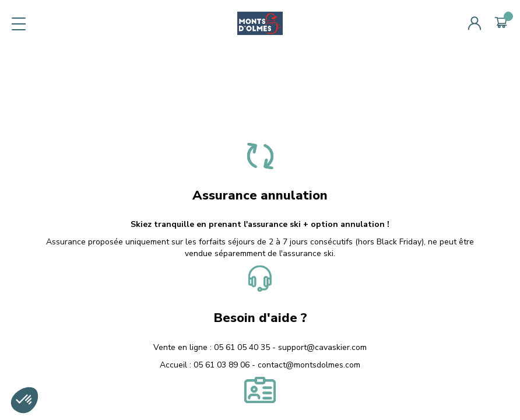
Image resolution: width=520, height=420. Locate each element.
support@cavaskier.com (322, 347)
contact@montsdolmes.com (309, 365)
